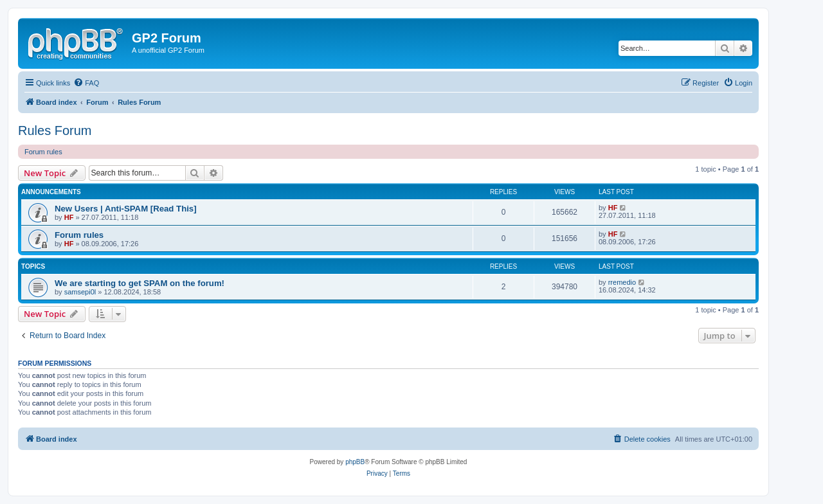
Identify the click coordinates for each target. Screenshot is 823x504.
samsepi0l (80, 292)
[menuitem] (86, 83)
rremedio (622, 282)
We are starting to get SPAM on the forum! (140, 283)
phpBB (355, 462)
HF (69, 217)
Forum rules (43, 152)
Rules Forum (55, 130)
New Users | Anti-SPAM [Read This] (126, 209)
